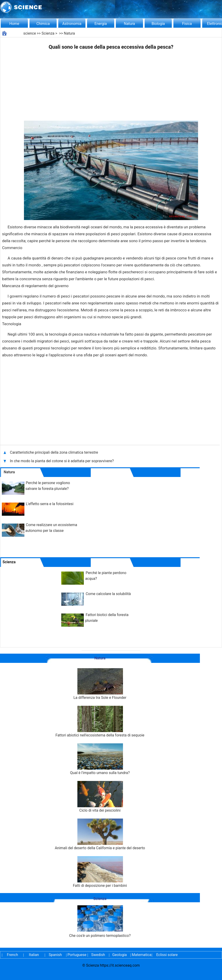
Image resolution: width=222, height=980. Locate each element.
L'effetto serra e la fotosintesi (50, 504)
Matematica (141, 955)
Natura (129, 24)
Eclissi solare (167, 955)
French (12, 955)
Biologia (158, 24)
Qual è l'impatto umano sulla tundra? (100, 759)
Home (14, 24)
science (30, 33)
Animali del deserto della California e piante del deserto (100, 834)
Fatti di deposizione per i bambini (100, 872)
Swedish (98, 955)
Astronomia (72, 24)
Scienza (48, 33)
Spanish (55, 955)
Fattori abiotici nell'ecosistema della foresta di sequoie (100, 722)
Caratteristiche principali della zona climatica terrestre (54, 452)
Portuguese (77, 955)
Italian (34, 955)
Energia (101, 24)
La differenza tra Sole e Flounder (100, 684)
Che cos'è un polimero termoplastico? (100, 922)
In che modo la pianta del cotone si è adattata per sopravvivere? (62, 461)
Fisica (187, 24)
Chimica (43, 24)
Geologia (119, 955)
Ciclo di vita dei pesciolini (100, 797)
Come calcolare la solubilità (108, 594)
